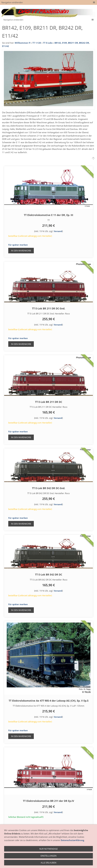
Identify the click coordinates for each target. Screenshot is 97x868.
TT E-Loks (48, 43)
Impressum (36, 863)
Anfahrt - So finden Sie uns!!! (43, 860)
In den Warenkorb (21, 251)
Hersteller (63, 860)
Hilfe (60, 863)
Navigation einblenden (12, 2)
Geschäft (23, 860)
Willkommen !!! (23, 43)
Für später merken (18, 245)
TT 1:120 (37, 43)
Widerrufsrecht (83, 860)
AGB (71, 860)
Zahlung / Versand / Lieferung (16, 863)
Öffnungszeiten (10, 860)
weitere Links (71, 863)
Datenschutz (50, 863)
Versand (58, 231)
